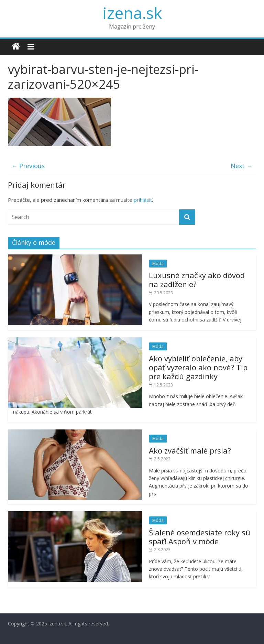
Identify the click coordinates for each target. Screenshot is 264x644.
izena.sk (132, 13)
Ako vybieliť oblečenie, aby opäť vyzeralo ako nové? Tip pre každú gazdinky (198, 367)
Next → (242, 166)
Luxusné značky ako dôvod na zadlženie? (197, 280)
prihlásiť (143, 200)
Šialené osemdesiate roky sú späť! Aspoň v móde (200, 537)
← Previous (28, 166)
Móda (158, 264)
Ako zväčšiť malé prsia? (190, 450)
